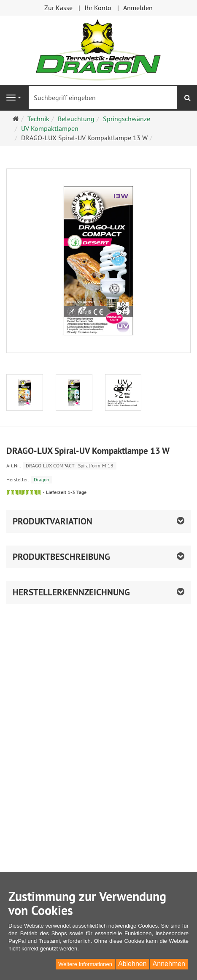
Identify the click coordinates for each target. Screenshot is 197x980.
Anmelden (138, 8)
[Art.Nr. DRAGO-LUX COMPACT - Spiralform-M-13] (98, 465)
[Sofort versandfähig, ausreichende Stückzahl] (24, 493)
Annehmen (169, 964)
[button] (98, 521)
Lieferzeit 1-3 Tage (66, 492)
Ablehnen (132, 964)
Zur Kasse (58, 8)
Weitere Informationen (85, 964)
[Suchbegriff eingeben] (103, 98)
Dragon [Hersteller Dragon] (42, 479)
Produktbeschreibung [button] (61, 557)
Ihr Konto (98, 8)
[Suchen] (188, 98)
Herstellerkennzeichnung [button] (71, 592)
